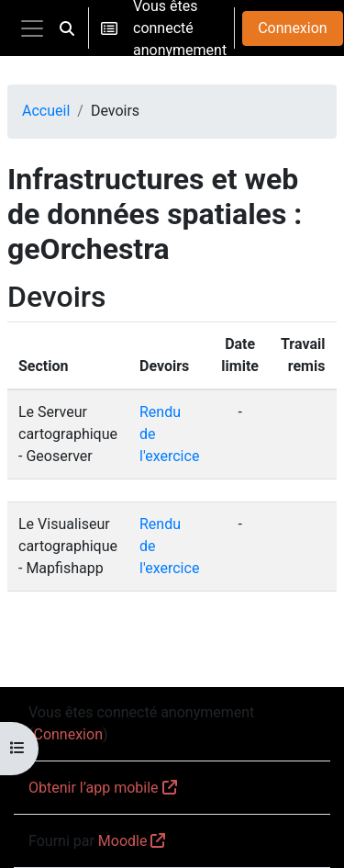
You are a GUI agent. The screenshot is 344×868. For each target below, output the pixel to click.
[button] (67, 28)
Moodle (123, 841)
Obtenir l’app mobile (94, 788)
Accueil (46, 111)
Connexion (292, 28)
